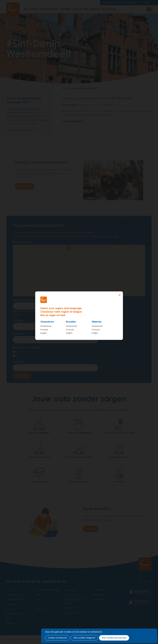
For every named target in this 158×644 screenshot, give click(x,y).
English (44, 333)
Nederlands (46, 326)
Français (44, 330)
